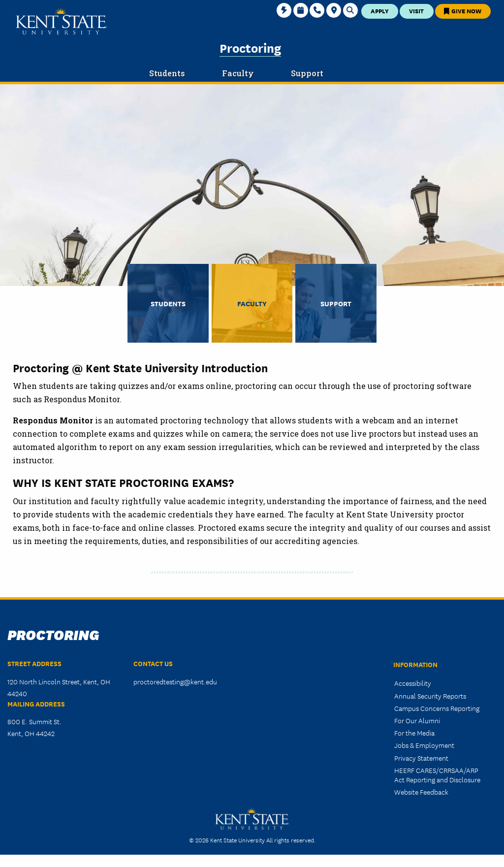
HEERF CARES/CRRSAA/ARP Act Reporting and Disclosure (437, 775)
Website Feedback (421, 792)
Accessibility (413, 683)
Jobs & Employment (424, 745)
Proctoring (250, 47)
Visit (416, 11)
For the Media (414, 733)
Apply (380, 11)
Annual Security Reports (430, 696)
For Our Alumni (417, 720)
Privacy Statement (421, 758)
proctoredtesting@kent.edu (175, 681)
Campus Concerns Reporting (437, 708)
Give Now (463, 11)
